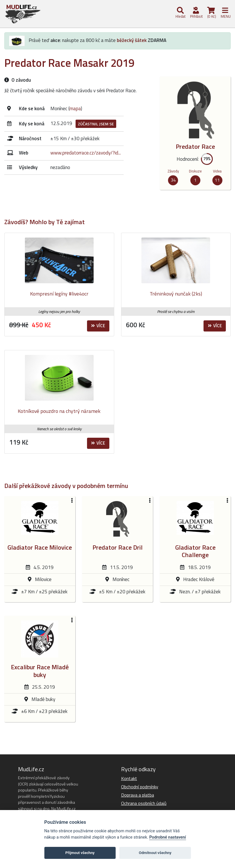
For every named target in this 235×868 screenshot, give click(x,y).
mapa (75, 108)
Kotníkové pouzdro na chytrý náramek (59, 411)
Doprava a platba (138, 795)
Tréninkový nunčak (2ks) (176, 294)
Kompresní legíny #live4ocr (59, 294)
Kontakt (129, 778)
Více (98, 326)
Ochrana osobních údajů (144, 803)
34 (173, 180)
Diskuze (195, 171)
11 (217, 180)
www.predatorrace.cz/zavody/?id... (86, 153)
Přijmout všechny (80, 853)
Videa (217, 171)
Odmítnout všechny (155, 853)
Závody (173, 171)
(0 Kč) (211, 13)
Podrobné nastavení (167, 837)
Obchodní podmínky (140, 787)
